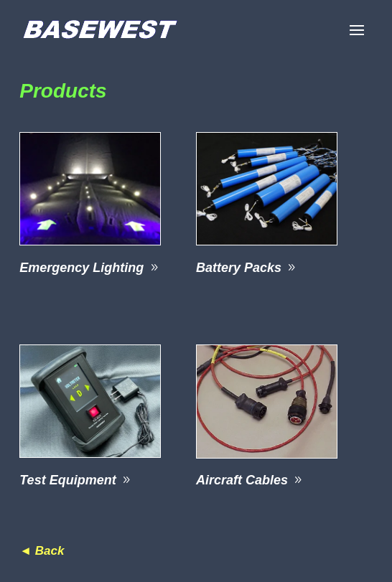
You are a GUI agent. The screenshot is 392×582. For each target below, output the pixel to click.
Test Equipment (67, 480)
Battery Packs (239, 268)
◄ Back (42, 551)
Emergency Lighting (81, 268)
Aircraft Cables (242, 480)
